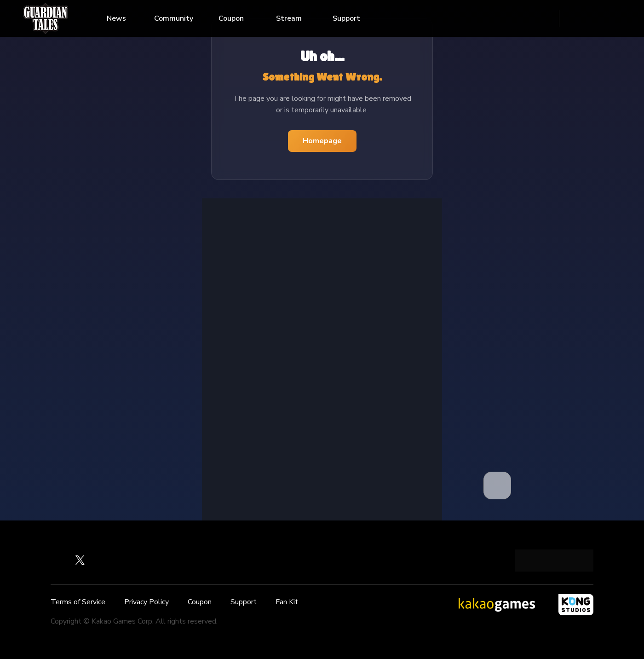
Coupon (231, 18)
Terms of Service (78, 602)
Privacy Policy (147, 602)
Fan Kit (287, 602)
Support (346, 18)
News (116, 18)
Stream (289, 18)
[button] (497, 486)
